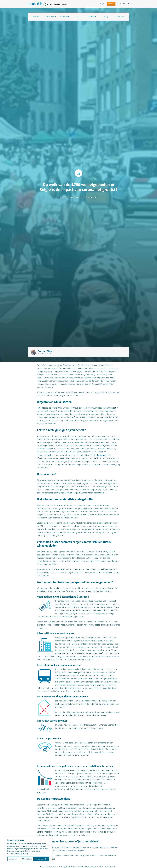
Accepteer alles (42, 859)
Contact (111, 4)
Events (91, 17)
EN (120, 4)
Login (102, 4)
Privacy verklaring (22, 854)
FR (128, 4)
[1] (64, 515)
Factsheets (119, 17)
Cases (78, 17)
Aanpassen (13, 859)
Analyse (63, 17)
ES (124, 4)
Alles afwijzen (27, 859)
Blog (106, 17)
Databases (49, 17)
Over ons (36, 17)
